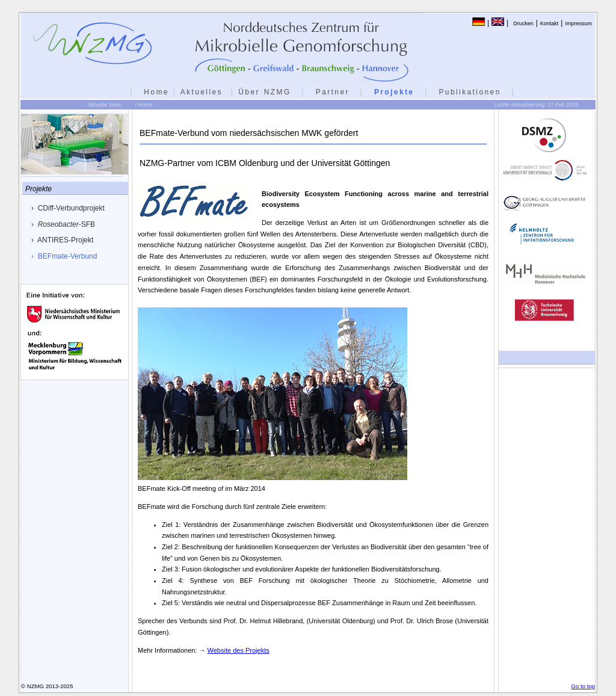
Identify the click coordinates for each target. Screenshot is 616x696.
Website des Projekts (239, 650)
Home (156, 92)
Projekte (394, 92)
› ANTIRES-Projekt (62, 240)
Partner (333, 92)
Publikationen (470, 92)
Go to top (583, 686)
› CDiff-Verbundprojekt (68, 208)
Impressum (578, 23)
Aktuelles (202, 92)
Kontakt (550, 23)
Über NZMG (264, 92)
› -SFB (63, 224)
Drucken (523, 23)
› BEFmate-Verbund (64, 256)
